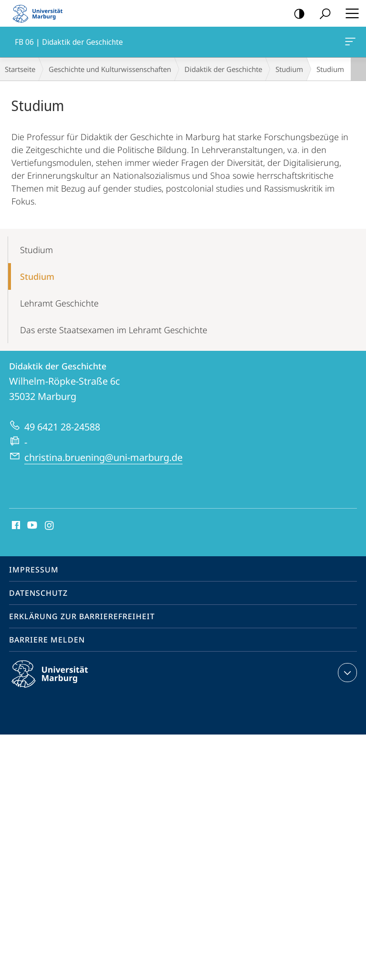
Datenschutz (38, 593)
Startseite (20, 69)
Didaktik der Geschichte (223, 69)
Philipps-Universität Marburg (58, 682)
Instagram (50, 526)
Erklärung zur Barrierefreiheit (82, 616)
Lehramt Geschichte (59, 303)
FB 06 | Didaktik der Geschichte (349, 43)
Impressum (34, 570)
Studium (289, 69)
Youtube (31, 526)
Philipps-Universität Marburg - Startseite (41, 13)
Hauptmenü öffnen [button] (349, 13)
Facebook (15, 526)
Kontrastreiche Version (296, 14)
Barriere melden (47, 640)
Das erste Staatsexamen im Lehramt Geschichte (114, 330)
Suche (322, 14)
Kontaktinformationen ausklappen (346, 673)
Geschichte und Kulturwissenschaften (110, 69)
